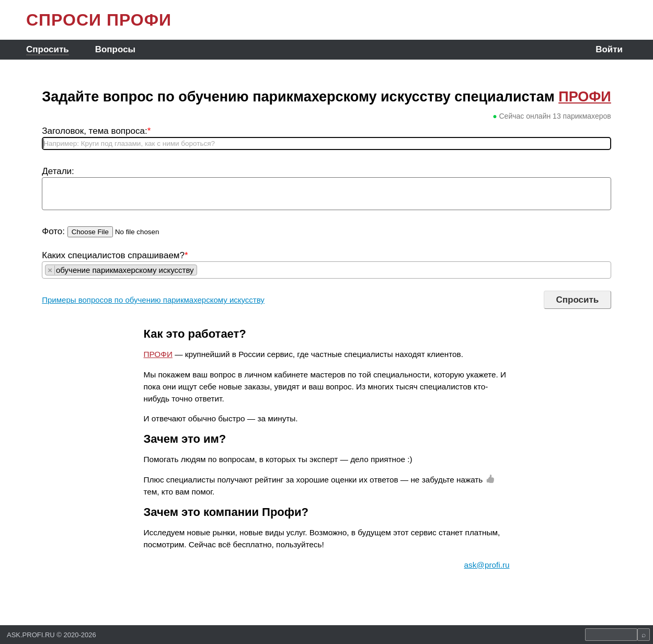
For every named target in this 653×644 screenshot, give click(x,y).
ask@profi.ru (487, 565)
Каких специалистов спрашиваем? (115, 255)
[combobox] (326, 270)
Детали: (58, 171)
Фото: (53, 231)
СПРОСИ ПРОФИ (99, 20)
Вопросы (115, 49)
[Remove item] (50, 270)
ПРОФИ (585, 97)
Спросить (48, 49)
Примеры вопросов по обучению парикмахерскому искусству (153, 300)
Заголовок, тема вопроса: (96, 131)
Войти (609, 49)
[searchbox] (203, 270)
